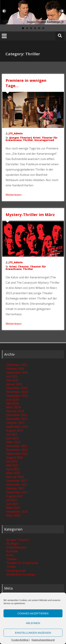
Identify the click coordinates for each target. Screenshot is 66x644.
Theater (23, 267)
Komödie (12, 551)
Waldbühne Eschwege (21, 574)
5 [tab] (39, 28)
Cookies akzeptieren (33, 613)
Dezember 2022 (17, 446)
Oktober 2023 (15, 423)
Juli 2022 (12, 461)
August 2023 (15, 430)
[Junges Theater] (21, 138)
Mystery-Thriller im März (30, 214)
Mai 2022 (12, 465)
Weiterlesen (14, 195)
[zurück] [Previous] (4, 11)
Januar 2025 (14, 384)
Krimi (37, 138)
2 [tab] (27, 28)
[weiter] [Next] (62, 11)
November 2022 (17, 450)
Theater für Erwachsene (22, 563)
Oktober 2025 (15, 369)
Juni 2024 (12, 400)
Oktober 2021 (15, 488)
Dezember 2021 (17, 481)
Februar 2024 (15, 411)
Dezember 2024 (17, 388)
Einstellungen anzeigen (33, 633)
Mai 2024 (12, 403)
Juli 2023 (12, 434)
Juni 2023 (12, 438)
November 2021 (17, 485)
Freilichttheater (16, 547)
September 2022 (17, 454)
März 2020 (13, 515)
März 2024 (13, 407)
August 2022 (15, 457)
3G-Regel (12, 544)
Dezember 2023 (17, 415)
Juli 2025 (12, 376)
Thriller (28, 140)
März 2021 (13, 508)
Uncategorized (44, 140)
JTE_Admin (16, 133)
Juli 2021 (12, 500)
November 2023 (17, 419)
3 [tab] (31, 28)
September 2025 (17, 372)
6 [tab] (43, 28)
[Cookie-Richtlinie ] (21, 640)
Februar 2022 (15, 477)
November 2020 (17, 512)
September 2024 (17, 396)
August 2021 (15, 496)
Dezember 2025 (17, 365)
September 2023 (17, 427)
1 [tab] (23, 28)
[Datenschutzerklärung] (43, 640)
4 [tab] (35, 28)
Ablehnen (33, 623)
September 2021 (17, 492)
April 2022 (13, 469)
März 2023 (13, 442)
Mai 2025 (12, 380)
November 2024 (17, 392)
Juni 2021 (12, 504)
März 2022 (13, 473)
